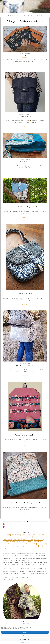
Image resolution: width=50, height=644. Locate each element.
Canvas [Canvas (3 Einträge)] (29, 535)
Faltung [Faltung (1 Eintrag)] (17, 537)
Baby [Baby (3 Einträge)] (18, 535)
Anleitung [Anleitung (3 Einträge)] (14, 535)
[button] (48, 621)
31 (24, 205)
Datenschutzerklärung (25, 642)
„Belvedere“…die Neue (25, 294)
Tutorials (17, 15)
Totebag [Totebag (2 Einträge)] (16, 546)
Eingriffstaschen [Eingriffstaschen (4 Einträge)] (7, 537)
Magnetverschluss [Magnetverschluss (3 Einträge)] (8, 541)
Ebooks (10, 15)
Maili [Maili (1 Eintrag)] (14, 541)
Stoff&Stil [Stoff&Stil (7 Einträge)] (6, 546)
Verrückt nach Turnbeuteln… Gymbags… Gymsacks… (25, 503)
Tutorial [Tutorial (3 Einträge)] (27, 546)
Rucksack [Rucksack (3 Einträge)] (25, 544)
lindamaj (29, 53)
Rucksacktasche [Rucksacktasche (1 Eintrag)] (32, 544)
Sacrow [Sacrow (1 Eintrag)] (39, 544)
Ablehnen (25, 636)
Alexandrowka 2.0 (25, 116)
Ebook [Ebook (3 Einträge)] (43, 535)
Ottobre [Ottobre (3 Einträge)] (36, 541)
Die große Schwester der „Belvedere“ (25, 207)
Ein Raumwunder (25, 161)
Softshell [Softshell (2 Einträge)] (44, 544)
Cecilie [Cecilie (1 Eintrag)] (34, 535)
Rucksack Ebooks (22, 209)
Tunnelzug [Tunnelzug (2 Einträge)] (22, 546)
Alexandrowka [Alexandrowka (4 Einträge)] (7, 535)
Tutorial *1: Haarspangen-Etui (25, 435)
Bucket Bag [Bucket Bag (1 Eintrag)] (24, 535)
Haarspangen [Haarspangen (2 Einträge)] (24, 537)
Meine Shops (31, 15)
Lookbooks (39, 15)
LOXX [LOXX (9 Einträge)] (39, 539)
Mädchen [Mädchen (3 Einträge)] (19, 541)
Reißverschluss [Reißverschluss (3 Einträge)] (7, 544)
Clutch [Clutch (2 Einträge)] (39, 535)
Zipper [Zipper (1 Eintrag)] (45, 546)
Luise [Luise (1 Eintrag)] (43, 539)
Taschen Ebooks (25, 58)
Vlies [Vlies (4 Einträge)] (41, 546)
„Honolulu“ (25, 55)
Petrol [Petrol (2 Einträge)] (41, 541)
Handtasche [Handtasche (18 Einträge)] (36, 537)
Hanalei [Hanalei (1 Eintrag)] (30, 537)
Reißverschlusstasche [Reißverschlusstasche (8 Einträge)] (17, 544)
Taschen (25, 118)
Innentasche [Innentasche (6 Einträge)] (43, 537)
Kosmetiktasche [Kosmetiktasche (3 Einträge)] (26, 539)
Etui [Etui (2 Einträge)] (13, 537)
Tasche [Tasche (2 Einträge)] (11, 546)
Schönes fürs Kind (23, 437)
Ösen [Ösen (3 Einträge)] (5, 548)
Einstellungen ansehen (25, 639)
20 (24, 292)
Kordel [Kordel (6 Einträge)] (19, 539)
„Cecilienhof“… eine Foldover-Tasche (25, 365)
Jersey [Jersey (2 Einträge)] (5, 539)
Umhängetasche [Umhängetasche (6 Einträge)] (34, 546)
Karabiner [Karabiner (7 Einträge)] (10, 539)
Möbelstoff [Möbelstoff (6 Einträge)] (25, 541)
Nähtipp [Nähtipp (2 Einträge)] (31, 541)
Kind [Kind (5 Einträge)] (15, 539)
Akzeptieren (25, 632)
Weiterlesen (25, 66)
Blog (24, 15)
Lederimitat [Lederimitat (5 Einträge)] (33, 539)
